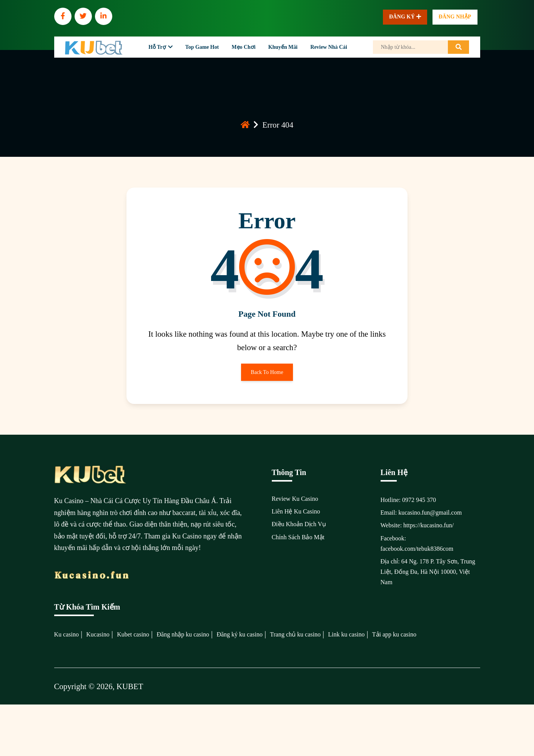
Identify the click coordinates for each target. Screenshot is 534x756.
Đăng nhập (455, 17)
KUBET (130, 686)
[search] (458, 47)
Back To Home (267, 375)
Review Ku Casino (295, 499)
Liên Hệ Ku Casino (296, 511)
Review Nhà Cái (329, 47)
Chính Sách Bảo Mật (298, 537)
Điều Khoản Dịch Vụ (299, 524)
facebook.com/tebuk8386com (417, 549)
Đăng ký (405, 17)
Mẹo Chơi (243, 47)
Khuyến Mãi (283, 47)
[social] (63, 16)
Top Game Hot (202, 47)
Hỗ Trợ (157, 47)
